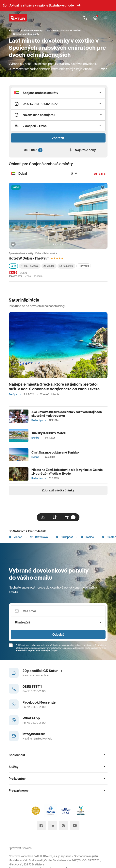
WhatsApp (31, 718)
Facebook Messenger (40, 702)
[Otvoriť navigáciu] (106, 18)
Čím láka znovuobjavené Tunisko (55, 452)
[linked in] (52, 826)
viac (104, 69)
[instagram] (63, 826)
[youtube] (75, 826)
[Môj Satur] (95, 18)
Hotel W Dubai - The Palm (29, 258)
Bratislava (39, 537)
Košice (87, 537)
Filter (33, 150)
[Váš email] (58, 611)
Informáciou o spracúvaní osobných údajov (37, 651)
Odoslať (58, 635)
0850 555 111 (32, 687)
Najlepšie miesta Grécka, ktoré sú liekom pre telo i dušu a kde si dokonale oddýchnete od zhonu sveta (54, 387)
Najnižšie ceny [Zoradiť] (83, 150)
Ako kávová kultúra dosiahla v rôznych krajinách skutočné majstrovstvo (67, 414)
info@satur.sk (34, 734)
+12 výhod (84, 266)
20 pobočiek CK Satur (42, 671)
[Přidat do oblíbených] (103, 188)
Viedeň (16, 537)
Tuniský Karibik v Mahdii (49, 433)
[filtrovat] (70, 517)
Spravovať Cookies (20, 848)
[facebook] (41, 826)
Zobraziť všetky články (58, 490)
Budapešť (64, 537)
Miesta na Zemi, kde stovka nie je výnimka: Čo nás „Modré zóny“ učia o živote (67, 472)
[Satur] (18, 18)
